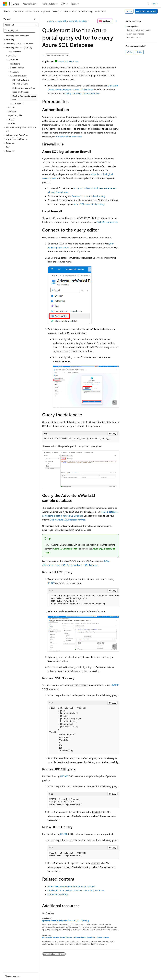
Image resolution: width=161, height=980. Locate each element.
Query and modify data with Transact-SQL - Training (65, 921)
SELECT (51, 583)
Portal (129, 11)
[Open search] (148, 4)
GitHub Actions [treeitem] (17, 103)
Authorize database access (69, 137)
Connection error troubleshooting (88, 196)
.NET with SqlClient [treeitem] (21, 80)
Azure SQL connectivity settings (90, 204)
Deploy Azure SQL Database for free (82, 93)
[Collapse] (35, 19)
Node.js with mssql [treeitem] (20, 92)
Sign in (155, 4)
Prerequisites (133, 26)
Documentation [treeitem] (15, 52)
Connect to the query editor (139, 30)
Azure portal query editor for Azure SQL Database (72, 886)
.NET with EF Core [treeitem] (20, 84)
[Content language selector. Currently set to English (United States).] (16, 976)
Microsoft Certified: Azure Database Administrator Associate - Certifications (76, 938)
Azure (52, 21)
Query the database (136, 34)
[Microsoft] (5, 4)
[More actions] (116, 21)
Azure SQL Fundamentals (66, 549)
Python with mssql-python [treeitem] (24, 88)
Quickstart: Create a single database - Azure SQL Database (76, 890)
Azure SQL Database (78, 21)
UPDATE (64, 776)
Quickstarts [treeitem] (15, 64)
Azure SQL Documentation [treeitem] (17, 36)
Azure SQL (62, 21)
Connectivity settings (58, 894)
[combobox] (21, 25)
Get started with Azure (146, 11)
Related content (134, 37)
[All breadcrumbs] (45, 21)
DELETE (64, 834)
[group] (83, 600)
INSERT (115, 685)
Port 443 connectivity (107, 222)
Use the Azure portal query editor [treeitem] (24, 98)
